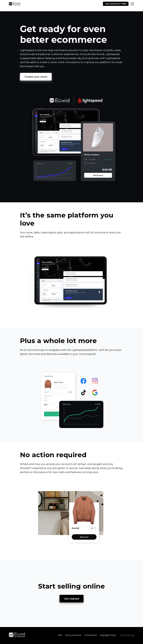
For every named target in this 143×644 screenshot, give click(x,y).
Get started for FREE (116, 4)
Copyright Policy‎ (108, 635)
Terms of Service (73, 635)
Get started (71, 599)
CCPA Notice (91, 635)
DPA (60, 635)
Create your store (36, 77)
